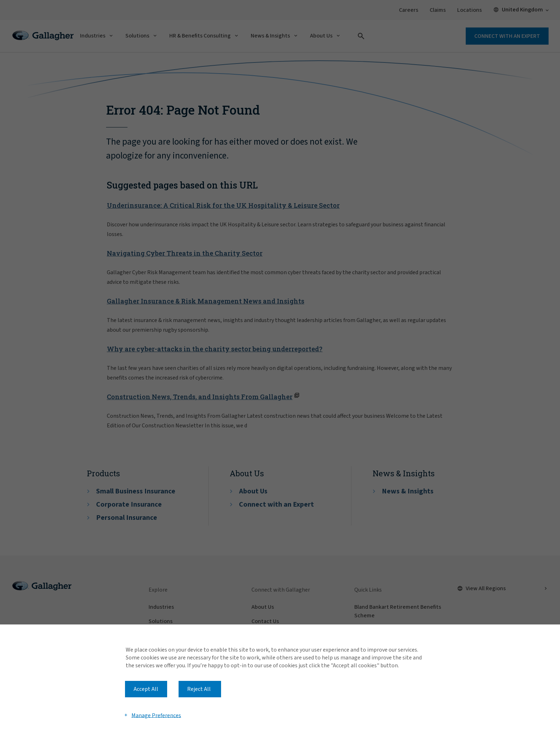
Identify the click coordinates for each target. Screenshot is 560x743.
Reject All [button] (199, 689)
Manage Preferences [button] (156, 715)
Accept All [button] (146, 689)
